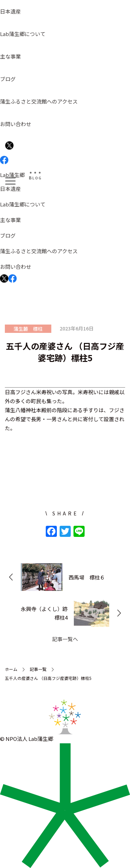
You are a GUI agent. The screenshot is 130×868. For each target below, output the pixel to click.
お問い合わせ (16, 124)
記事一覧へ (65, 639)
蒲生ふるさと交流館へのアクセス (39, 101)
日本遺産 (10, 11)
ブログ (8, 79)
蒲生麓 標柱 (28, 329)
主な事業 (10, 56)
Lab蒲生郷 (12, 175)
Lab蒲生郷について (23, 34)
